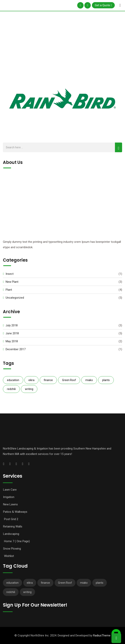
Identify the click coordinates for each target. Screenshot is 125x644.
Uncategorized (15, 298)
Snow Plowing (12, 549)
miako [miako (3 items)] (89, 380)
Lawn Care (10, 490)
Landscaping (11, 534)
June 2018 (12, 333)
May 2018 (12, 341)
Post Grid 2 (11, 519)
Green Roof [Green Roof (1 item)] (69, 380)
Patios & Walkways (15, 512)
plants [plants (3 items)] (106, 380)
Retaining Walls (13, 526)
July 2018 (12, 325)
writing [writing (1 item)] (29, 389)
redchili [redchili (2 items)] (11, 389)
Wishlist (9, 556)
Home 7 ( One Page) (17, 541)
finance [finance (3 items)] (48, 380)
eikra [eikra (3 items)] (31, 380)
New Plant (12, 282)
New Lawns (10, 504)
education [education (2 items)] (13, 380)
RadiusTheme (102, 635)
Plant (9, 290)
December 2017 (16, 349)
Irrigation (9, 497)
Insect (10, 274)
